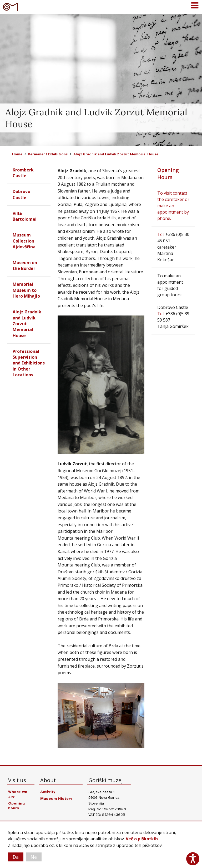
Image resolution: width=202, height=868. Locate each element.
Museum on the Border (25, 265)
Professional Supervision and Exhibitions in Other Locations (29, 363)
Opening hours (16, 806)
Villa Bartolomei (25, 216)
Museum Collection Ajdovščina (24, 241)
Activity (48, 792)
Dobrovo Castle (21, 194)
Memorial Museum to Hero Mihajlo (26, 290)
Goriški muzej (11, 7)
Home (17, 154)
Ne (34, 857)
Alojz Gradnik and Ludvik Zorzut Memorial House (116, 154)
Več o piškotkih (142, 839)
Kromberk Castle (23, 173)
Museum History (56, 798)
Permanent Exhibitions (48, 154)
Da (16, 857)
